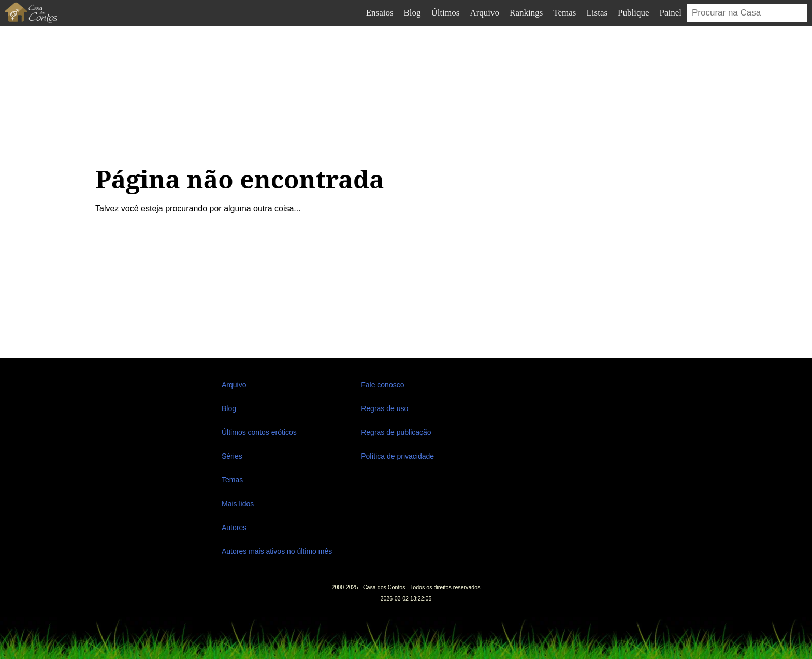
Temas (564, 13)
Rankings (526, 13)
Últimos (446, 13)
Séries (232, 456)
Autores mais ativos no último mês (277, 551)
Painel (671, 13)
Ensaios (380, 13)
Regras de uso (385, 408)
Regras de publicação (396, 432)
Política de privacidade (397, 456)
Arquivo (484, 13)
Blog (412, 13)
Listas (597, 13)
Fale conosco (382, 385)
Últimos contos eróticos (259, 432)
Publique (633, 13)
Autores (234, 528)
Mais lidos (238, 504)
